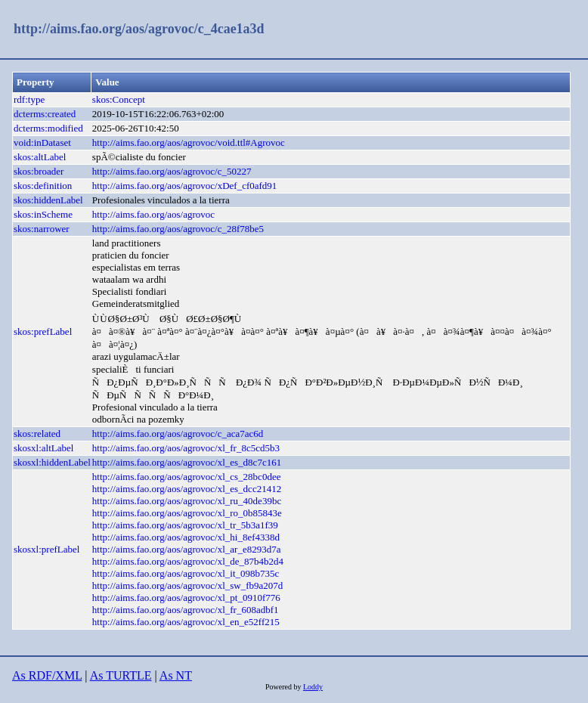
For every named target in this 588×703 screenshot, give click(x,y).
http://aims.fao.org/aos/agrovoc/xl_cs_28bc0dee (187, 477)
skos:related (37, 434)
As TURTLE (121, 675)
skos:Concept (119, 99)
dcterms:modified (48, 128)
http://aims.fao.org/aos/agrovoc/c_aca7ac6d (178, 434)
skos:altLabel (40, 157)
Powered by (284, 687)
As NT (176, 675)
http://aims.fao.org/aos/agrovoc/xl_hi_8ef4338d (186, 537)
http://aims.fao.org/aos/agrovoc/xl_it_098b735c (186, 573)
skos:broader (39, 171)
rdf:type (29, 99)
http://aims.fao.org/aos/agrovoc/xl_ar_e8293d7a (187, 549)
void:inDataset (42, 142)
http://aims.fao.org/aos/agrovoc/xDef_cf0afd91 (185, 186)
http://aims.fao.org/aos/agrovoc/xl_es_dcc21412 (187, 489)
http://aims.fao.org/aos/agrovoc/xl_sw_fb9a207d (188, 585)
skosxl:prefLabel (46, 549)
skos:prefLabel (43, 331)
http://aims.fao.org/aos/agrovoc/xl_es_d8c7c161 (187, 462)
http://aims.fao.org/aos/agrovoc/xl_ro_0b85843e (187, 513)
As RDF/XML (47, 675)
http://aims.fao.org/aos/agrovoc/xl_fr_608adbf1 (186, 610)
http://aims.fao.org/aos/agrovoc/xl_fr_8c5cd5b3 (186, 448)
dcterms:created (45, 114)
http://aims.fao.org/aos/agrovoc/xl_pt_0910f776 (186, 598)
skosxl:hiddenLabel (52, 462)
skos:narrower (42, 229)
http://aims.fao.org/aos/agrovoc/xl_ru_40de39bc (187, 501)
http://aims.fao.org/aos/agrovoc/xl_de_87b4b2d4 (188, 561)
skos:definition (43, 186)
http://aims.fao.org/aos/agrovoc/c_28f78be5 (178, 229)
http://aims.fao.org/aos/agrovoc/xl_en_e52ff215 (186, 622)
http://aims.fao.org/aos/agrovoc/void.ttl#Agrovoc (189, 142)
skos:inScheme (43, 214)
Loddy (313, 687)
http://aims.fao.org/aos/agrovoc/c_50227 (172, 171)
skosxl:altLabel (43, 448)
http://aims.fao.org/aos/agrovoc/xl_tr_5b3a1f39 (185, 525)
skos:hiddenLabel (48, 200)
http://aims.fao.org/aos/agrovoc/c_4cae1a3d (139, 29)
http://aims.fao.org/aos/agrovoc (153, 214)
